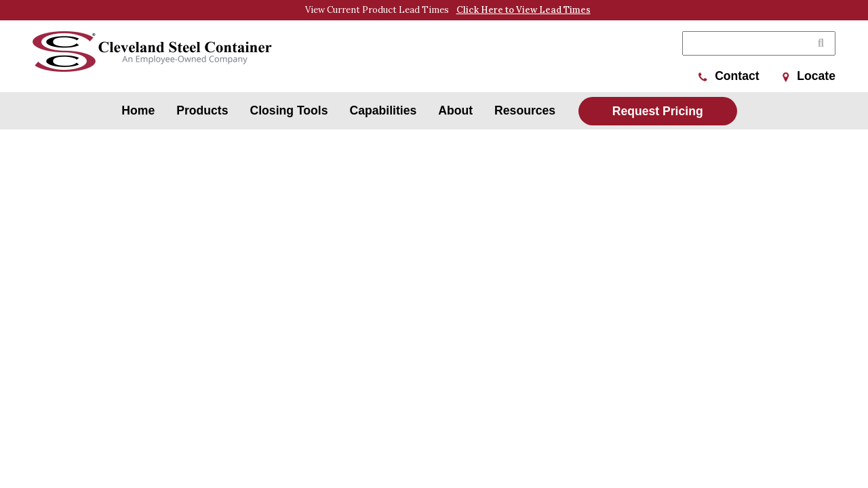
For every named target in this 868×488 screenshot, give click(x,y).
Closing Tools (289, 110)
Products (202, 110)
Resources (525, 110)
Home (138, 110)
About (455, 110)
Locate (809, 76)
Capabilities (383, 110)
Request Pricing (658, 111)
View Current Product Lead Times (448, 10)
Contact (729, 76)
